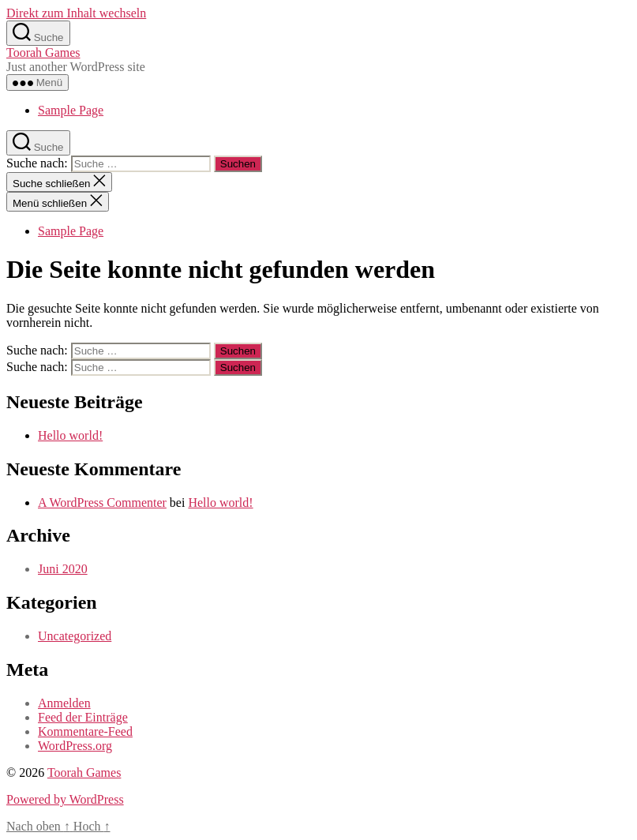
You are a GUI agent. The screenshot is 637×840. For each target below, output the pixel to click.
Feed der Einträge (83, 717)
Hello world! (70, 435)
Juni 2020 (63, 569)
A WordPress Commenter (102, 502)
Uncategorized (75, 636)
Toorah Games (43, 52)
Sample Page (71, 110)
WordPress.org (75, 746)
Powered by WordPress (65, 799)
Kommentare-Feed (85, 731)
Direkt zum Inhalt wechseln (76, 13)
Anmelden (64, 703)
